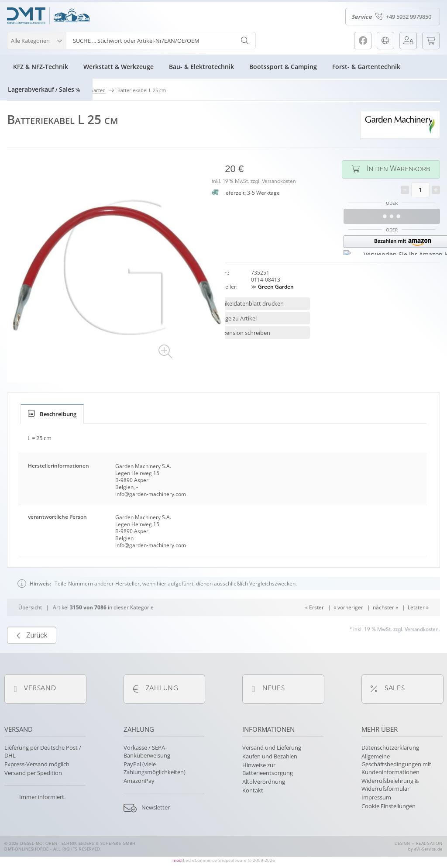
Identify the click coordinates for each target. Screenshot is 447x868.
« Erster (315, 630)
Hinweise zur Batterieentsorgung (268, 769)
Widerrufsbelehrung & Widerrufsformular (390, 785)
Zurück (32, 658)
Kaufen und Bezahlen (270, 756)
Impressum (376, 797)
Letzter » (418, 630)
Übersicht (30, 630)
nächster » (385, 630)
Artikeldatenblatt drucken (250, 303)
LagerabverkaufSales (44, 89)
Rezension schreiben (244, 333)
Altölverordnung (264, 782)
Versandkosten (279, 182)
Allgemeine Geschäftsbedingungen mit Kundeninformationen (396, 764)
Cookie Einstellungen (389, 806)
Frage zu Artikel (237, 318)
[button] (36, 40)
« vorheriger (348, 630)
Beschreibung (52, 414)
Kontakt (253, 790)
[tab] (52, 414)
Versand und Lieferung (272, 747)
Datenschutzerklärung (390, 747)
